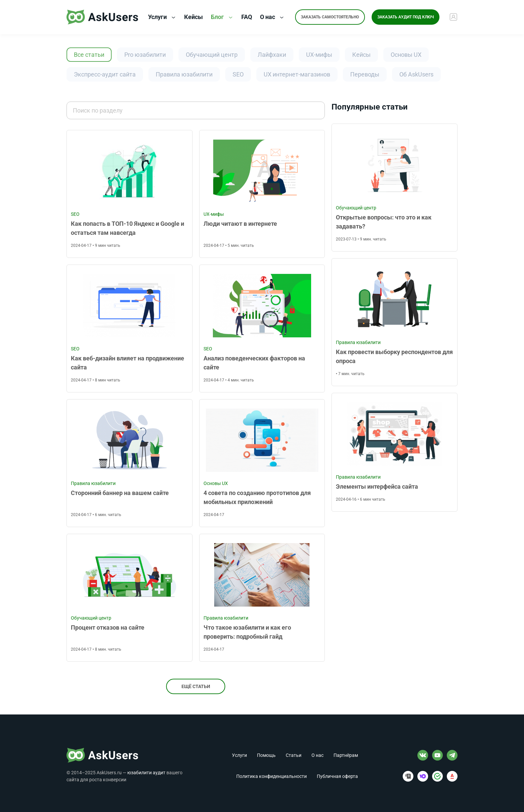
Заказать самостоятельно (330, 17)
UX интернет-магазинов (297, 74)
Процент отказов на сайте (108, 627)
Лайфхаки (272, 55)
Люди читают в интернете (240, 224)
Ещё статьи (196, 687)
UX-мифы (319, 55)
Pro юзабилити (145, 55)
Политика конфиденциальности (272, 776)
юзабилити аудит (146, 773)
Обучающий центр (212, 55)
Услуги (162, 17)
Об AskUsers (416, 74)
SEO (238, 74)
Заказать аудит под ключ (406, 17)
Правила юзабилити (184, 74)
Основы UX (406, 55)
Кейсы (361, 55)
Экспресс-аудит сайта (105, 74)
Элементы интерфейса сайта (377, 486)
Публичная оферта (337, 776)
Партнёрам (346, 755)
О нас (272, 17)
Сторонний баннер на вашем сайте (120, 493)
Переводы (365, 74)
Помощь (266, 755)
